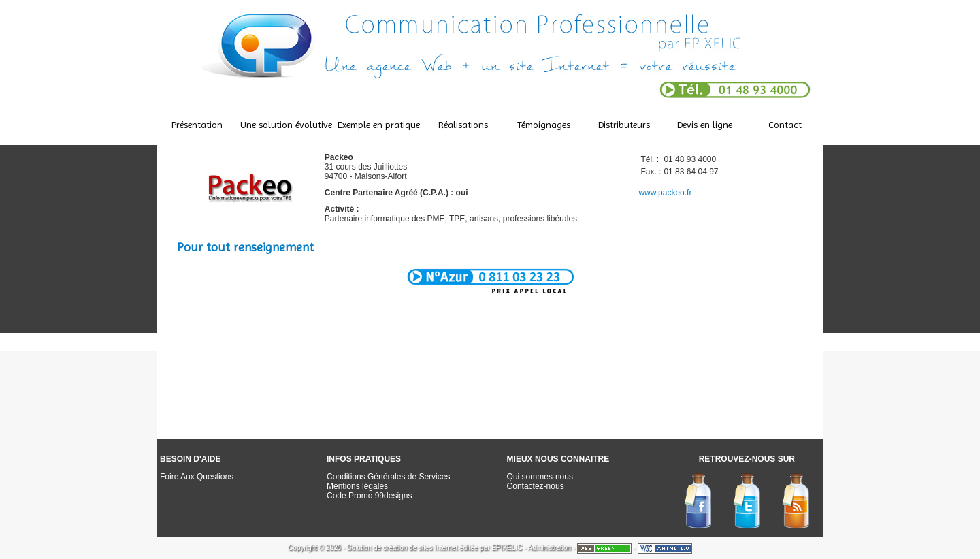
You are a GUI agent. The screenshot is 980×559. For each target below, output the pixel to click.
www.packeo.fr (665, 193)
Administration (550, 548)
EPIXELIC (507, 548)
